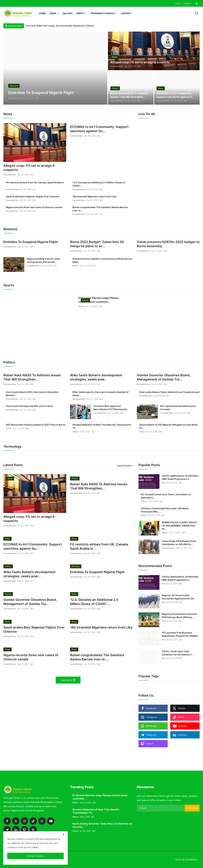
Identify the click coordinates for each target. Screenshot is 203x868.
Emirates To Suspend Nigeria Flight (31, 242)
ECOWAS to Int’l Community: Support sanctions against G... (175, 95)
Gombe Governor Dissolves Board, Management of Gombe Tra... (164, 377)
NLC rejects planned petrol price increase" (178, 408)
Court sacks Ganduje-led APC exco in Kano (29, 406)
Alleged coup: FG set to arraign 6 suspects (140, 62)
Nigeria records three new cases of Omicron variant (34, 207)
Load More (68, 680)
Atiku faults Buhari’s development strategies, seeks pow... (96, 377)
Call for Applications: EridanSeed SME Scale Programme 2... (180, 477)
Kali (164, 483)
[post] (55, 68)
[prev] (192, 26)
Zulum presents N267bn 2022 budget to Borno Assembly (168, 244)
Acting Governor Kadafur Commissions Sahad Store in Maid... (102, 260)
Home (42, 13)
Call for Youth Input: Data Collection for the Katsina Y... (178, 653)
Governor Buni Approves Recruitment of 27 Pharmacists (110, 408)
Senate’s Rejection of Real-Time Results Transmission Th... (102, 426)
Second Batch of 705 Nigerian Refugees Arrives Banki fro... (168, 426)
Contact (126, 13)
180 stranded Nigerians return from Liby (94, 196)
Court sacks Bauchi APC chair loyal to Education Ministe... (32, 394)
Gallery (68, 13)
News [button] (54, 13)
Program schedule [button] (104, 13)
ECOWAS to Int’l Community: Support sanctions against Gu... (99, 129)
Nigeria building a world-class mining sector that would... (43, 260)
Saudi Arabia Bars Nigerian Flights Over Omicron (33, 196)
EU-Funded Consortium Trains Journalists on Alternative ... (166, 496)
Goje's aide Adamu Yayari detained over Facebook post (169, 392)
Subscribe (192, 808)
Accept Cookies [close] (36, 856)
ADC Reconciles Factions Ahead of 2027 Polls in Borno (36, 425)
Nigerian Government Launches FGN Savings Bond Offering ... (179, 616)
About (82, 13)
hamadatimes (15, 98)
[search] (197, 13)
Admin (75, 266)
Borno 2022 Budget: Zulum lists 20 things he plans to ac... (97, 244)
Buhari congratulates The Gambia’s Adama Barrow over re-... (100, 209)
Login (177, 3)
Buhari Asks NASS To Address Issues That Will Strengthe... (129, 95)
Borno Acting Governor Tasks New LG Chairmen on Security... (102, 825)
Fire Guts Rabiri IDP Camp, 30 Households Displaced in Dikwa (60, 26)
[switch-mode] (197, 3)
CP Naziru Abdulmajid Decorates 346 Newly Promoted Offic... (165, 510)
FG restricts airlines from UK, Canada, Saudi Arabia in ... (35, 184)
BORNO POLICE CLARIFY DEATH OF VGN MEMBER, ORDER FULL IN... (179, 526)
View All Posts (125, 466)
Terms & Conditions (186, 859)
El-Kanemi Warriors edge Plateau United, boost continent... (99, 300)
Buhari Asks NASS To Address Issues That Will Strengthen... (32, 377)
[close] (64, 835)
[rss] (33, 830)
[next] (198, 26)
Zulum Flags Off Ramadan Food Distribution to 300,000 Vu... (179, 543)
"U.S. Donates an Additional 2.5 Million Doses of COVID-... (99, 184)
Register (188, 3)
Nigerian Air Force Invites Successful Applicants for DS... (179, 597)
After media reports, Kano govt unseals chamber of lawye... (100, 394)
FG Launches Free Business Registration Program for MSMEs (180, 634)
